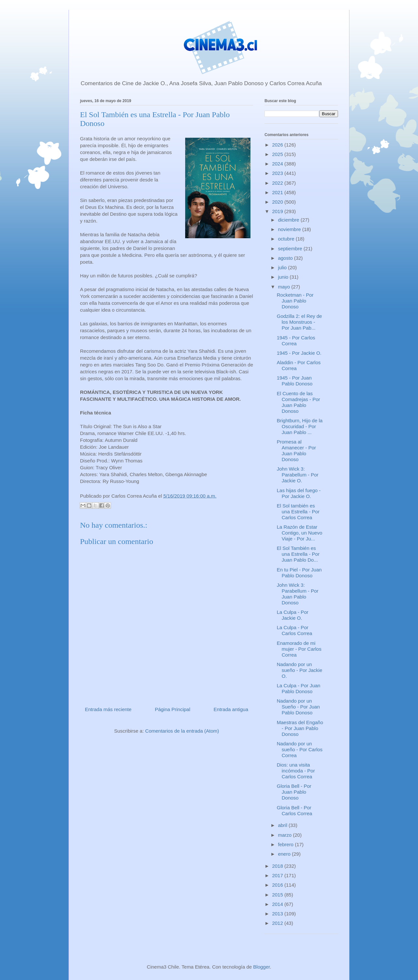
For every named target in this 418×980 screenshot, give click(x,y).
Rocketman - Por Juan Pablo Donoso (295, 301)
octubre (287, 239)
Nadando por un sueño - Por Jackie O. (300, 670)
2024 (278, 164)
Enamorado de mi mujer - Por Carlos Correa (299, 649)
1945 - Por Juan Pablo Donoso (295, 381)
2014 (278, 904)
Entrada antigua (231, 709)
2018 (278, 866)
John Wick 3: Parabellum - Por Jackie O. (298, 475)
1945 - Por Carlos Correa (296, 341)
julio (283, 267)
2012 (278, 923)
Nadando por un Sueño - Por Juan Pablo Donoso (298, 707)
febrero (286, 844)
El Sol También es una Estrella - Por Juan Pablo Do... (298, 554)
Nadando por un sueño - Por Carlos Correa (300, 749)
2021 (278, 192)
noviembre (290, 229)
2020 (278, 202)
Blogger (261, 967)
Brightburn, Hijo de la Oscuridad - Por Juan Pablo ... (300, 426)
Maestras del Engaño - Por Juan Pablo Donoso (300, 728)
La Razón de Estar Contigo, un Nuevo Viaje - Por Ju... (300, 533)
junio (284, 277)
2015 (278, 895)
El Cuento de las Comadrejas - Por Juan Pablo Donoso (299, 402)
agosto (286, 258)
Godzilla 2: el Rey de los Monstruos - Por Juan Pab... (299, 322)
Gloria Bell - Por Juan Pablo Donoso (294, 792)
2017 (278, 875)
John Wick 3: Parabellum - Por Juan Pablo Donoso (298, 594)
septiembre (291, 249)
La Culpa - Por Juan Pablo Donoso (299, 688)
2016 (278, 885)
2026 (278, 145)
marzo (285, 835)
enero (285, 854)
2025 (278, 154)
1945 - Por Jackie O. (299, 353)
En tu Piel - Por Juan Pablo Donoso (299, 573)
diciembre (289, 220)
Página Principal (172, 709)
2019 (278, 211)
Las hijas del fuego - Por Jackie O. (299, 493)
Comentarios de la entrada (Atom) (182, 731)
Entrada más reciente (108, 709)
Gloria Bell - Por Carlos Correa (295, 810)
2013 (278, 914)
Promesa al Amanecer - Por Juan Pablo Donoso (297, 451)
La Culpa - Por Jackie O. (293, 615)
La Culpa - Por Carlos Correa (295, 630)
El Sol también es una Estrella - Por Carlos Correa (298, 512)
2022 (278, 183)
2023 (278, 173)
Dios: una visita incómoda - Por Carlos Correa (296, 771)
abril (283, 825)
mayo (285, 287)
